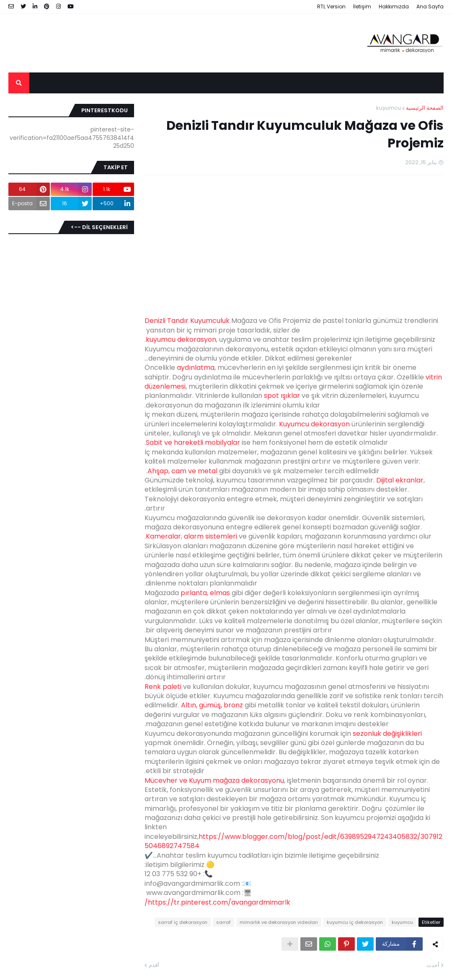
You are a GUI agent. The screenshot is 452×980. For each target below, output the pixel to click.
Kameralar (163, 536)
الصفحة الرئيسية (425, 108)
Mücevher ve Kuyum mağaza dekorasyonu (214, 780)
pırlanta (194, 593)
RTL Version (331, 6)
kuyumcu (389, 108)
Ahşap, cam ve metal (182, 471)
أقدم (154, 965)
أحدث (433, 965)
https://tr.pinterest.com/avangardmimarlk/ (217, 902)
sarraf (223, 922)
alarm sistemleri (211, 536)
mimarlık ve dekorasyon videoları (279, 922)
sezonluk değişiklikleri (387, 734)
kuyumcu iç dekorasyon (355, 922)
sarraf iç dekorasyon (183, 922)
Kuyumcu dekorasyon (314, 424)
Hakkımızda (394, 6)
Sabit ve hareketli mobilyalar (193, 442)
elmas (220, 593)
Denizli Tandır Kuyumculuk (187, 321)
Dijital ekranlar (400, 480)
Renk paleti (163, 687)
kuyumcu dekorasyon (181, 339)
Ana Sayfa (430, 6)
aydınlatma (196, 367)
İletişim (362, 6)
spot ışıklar (282, 396)
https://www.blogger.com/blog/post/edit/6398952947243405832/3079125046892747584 (293, 841)
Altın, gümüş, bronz (212, 705)
